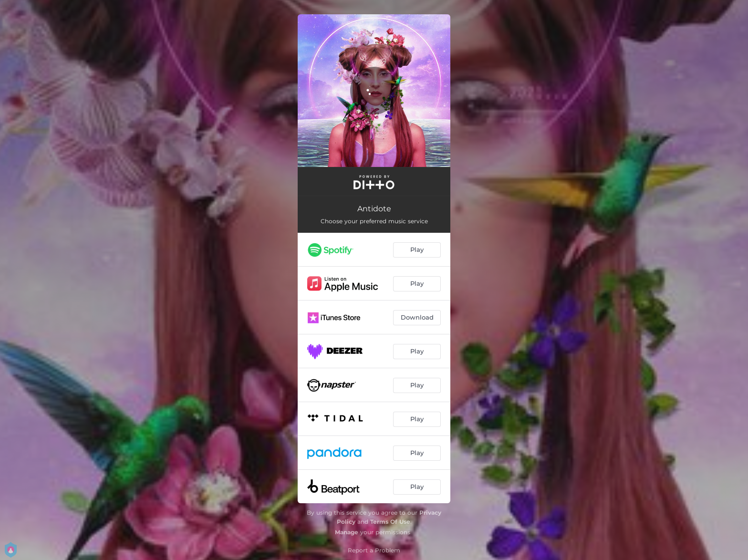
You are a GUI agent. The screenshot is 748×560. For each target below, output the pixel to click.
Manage (347, 532)
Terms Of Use (390, 522)
